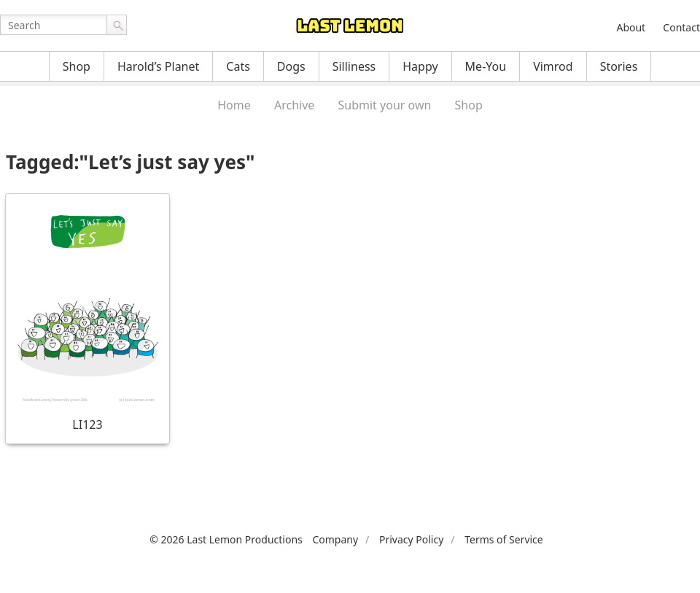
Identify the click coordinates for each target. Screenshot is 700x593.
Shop (77, 66)
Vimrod (553, 66)
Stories (619, 66)
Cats (238, 66)
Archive (294, 105)
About (631, 27)
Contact (681, 27)
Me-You (486, 66)
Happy (420, 66)
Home (234, 105)
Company (335, 539)
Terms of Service (504, 539)
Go (117, 25)
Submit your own (385, 105)
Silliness (354, 66)
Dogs (291, 66)
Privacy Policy (411, 539)
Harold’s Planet (158, 66)
